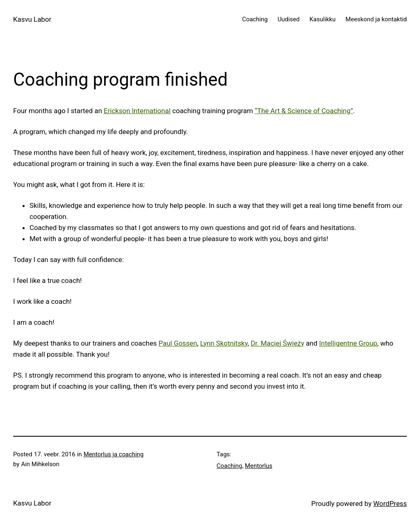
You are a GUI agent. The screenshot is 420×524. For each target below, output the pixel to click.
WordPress (390, 503)
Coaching (229, 466)
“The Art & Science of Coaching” (304, 111)
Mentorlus (259, 466)
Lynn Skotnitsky (224, 343)
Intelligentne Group (348, 343)
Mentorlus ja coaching (114, 454)
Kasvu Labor (32, 19)
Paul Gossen (178, 343)
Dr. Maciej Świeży (277, 343)
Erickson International (137, 111)
